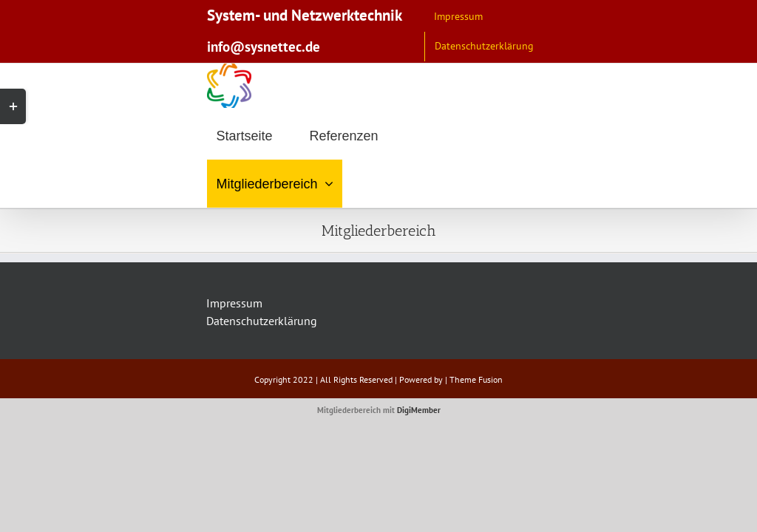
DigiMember (419, 410)
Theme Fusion (476, 379)
